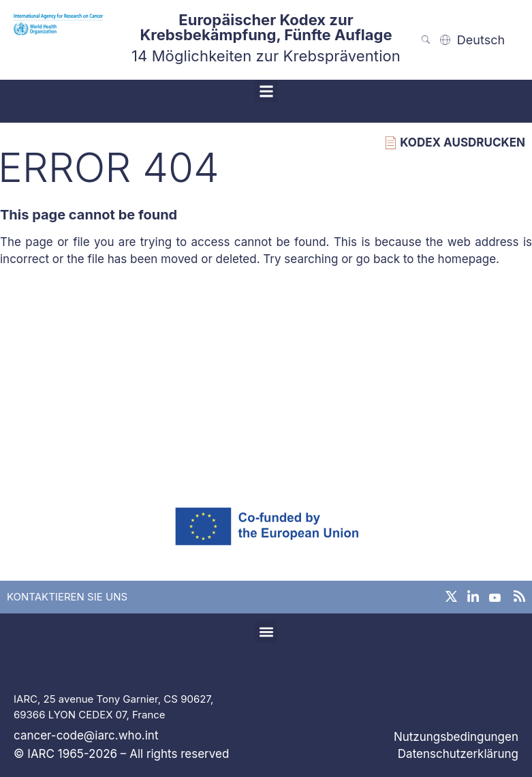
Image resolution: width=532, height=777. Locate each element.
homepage (467, 259)
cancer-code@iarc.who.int (86, 735)
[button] (266, 91)
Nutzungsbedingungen (456, 737)
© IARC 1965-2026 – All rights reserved (121, 754)
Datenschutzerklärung (458, 754)
